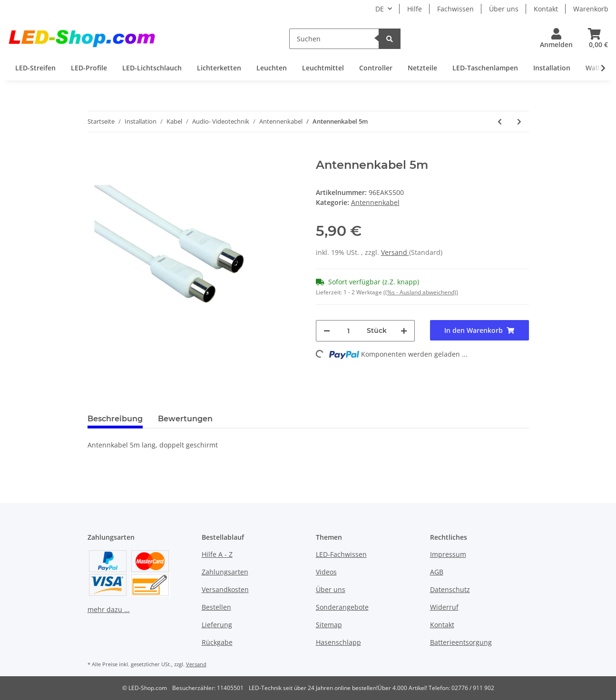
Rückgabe (217, 642)
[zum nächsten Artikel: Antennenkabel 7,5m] (519, 122)
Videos (326, 572)
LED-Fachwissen (341, 554)
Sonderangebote (342, 607)
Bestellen (216, 607)
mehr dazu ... (109, 609)
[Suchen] (334, 39)
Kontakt (546, 9)
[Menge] (348, 331)
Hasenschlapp (338, 642)
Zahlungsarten (225, 572)
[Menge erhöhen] (404, 331)
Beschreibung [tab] (115, 419)
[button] (556, 39)
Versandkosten (225, 589)
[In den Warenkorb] (95, 153)
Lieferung (217, 625)
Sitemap (329, 625)
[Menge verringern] (327, 331)
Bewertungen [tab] (185, 419)
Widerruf (444, 607)
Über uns (504, 9)
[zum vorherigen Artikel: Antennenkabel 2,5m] (500, 122)
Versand (395, 252)
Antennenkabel (375, 202)
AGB (437, 572)
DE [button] (380, 9)
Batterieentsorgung (461, 642)
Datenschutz (450, 589)
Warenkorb (591, 9)
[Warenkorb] (594, 39)
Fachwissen (455, 9)
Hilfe (415, 9)
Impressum (448, 554)
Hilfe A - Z (217, 554)
